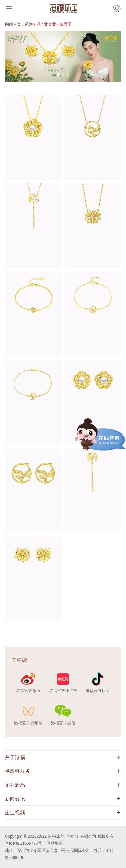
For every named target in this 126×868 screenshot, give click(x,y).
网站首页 (13, 24)
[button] (58, 75)
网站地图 (55, 843)
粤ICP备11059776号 (23, 843)
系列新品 (33, 24)
